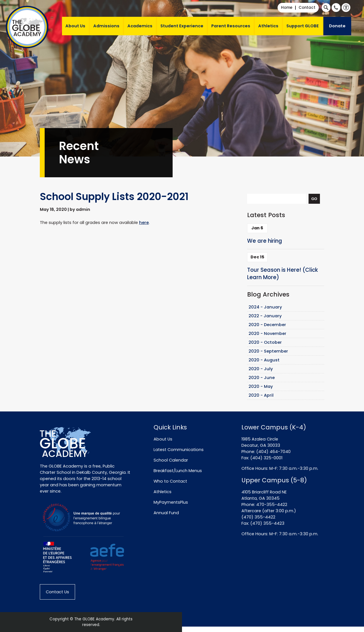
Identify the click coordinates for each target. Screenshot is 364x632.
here (144, 223)
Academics (140, 26)
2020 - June (262, 378)
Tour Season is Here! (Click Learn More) (283, 274)
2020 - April (261, 395)
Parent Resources (231, 26)
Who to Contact (170, 481)
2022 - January (265, 316)
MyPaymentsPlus (171, 502)
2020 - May (261, 386)
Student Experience (182, 26)
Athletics (268, 26)
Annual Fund (166, 513)
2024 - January (265, 307)
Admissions (106, 26)
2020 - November (267, 334)
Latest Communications (179, 450)
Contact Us (57, 592)
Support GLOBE (303, 26)
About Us (75, 26)
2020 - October (265, 342)
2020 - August (264, 360)
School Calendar (171, 460)
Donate (337, 26)
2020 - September (268, 351)
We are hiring (265, 241)
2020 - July (261, 369)
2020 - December (267, 325)
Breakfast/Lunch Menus (178, 471)
